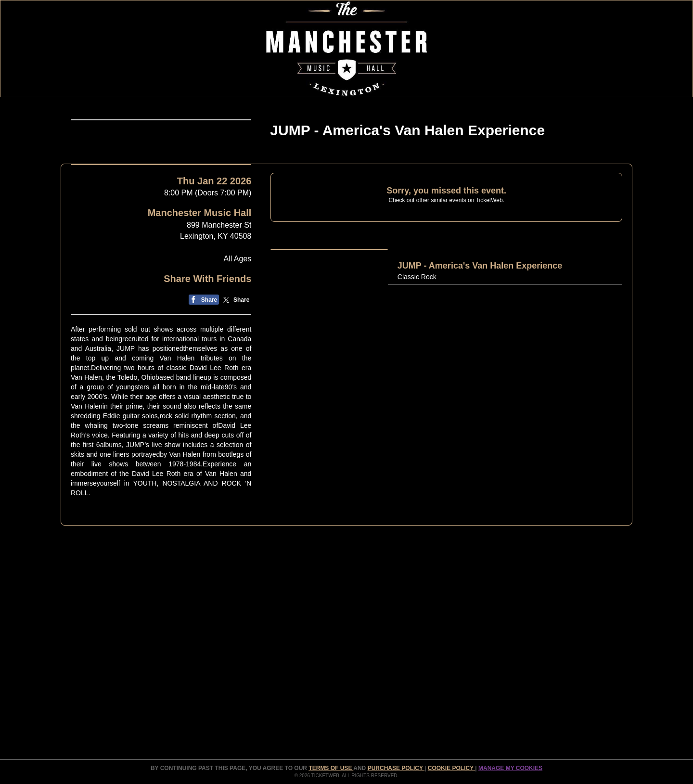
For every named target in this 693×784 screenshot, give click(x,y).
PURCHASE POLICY (396, 768)
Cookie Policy (451, 768)
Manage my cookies (510, 768)
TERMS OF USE (331, 768)
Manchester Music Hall (200, 348)
